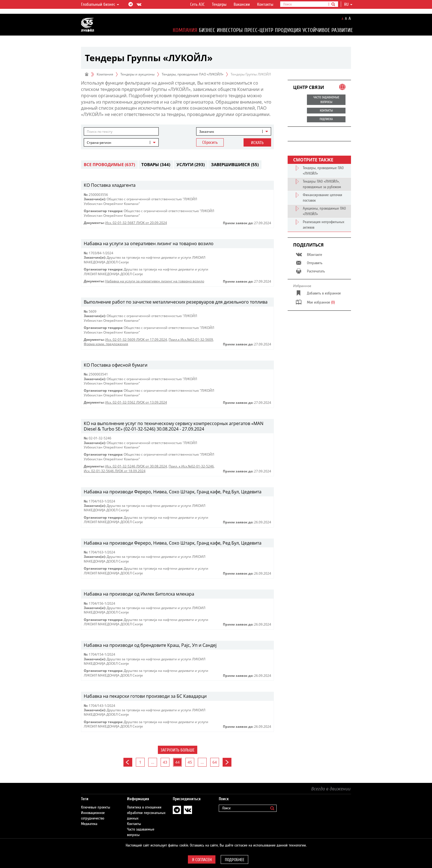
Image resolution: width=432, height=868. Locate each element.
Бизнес (207, 30)
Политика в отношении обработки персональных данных (146, 807)
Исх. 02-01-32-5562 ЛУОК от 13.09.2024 (136, 402)
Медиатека (89, 818)
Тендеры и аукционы (137, 74)
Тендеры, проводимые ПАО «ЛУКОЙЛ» (193, 74)
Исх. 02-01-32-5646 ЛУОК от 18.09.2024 (115, 471)
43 (165, 762)
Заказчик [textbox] (207, 132)
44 (177, 762)
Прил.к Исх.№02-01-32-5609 (191, 340)
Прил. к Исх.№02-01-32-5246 (191, 466)
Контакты (265, 4)
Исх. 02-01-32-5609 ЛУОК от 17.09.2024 (136, 340)
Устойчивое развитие (328, 30)
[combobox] (234, 131)
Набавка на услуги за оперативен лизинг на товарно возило (155, 281)
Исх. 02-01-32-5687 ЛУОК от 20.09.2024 (136, 223)
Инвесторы (230, 30)
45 (190, 762)
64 (215, 762)
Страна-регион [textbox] (99, 143)
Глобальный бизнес (100, 4)
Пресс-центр (259, 30)
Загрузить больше (178, 750)
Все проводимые (109, 164)
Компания (185, 30)
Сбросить (210, 142)
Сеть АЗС (197, 4)
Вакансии (242, 4)
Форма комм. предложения (106, 344)
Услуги (191, 164)
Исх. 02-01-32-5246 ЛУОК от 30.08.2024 (136, 466)
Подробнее (235, 860)
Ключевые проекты (96, 802)
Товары (156, 164)
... (153, 762)
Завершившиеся (235, 164)
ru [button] (348, 4)
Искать (257, 143)
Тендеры (219, 4)
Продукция (288, 30)
